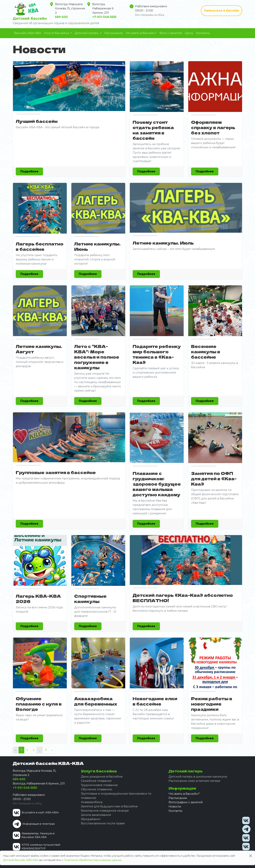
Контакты (203, 33)
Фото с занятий (171, 33)
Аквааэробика (92, 802)
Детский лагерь (87, 33)
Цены (189, 33)
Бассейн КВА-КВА (28, 33)
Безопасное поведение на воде (105, 811)
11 (46, 750)
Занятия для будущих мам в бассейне (109, 806)
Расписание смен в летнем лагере (194, 781)
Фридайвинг (91, 819)
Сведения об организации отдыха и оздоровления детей (56, 23)
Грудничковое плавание (99, 785)
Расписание (114, 33)
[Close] (251, 856)
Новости (175, 807)
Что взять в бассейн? (141, 33)
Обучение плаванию (97, 789)
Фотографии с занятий (186, 802)
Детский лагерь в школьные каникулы (198, 777)
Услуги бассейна (57, 33)
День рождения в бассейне (102, 777)
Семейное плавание (96, 781)
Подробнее (29, 171)
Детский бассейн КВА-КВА (21, 860)
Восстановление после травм (103, 823)
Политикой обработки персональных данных (93, 860)
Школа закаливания (96, 815)
